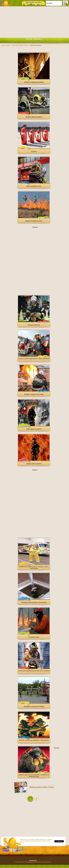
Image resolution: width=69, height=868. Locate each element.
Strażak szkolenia (34, 325)
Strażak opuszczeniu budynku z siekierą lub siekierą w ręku (34, 776)
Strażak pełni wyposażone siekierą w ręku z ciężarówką (34, 568)
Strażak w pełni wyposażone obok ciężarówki (34, 359)
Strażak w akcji (34, 637)
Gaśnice (34, 152)
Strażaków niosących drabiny (34, 706)
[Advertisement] (34, 22)
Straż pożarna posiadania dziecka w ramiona (34, 671)
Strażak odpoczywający (34, 117)
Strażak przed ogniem (34, 464)
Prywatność (33, 861)
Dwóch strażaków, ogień (34, 221)
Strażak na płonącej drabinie (34, 82)
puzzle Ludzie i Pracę (45, 787)
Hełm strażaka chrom (34, 186)
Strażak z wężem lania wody (34, 394)
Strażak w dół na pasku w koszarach (34, 602)
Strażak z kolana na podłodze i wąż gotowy (34, 740)
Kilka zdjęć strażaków (34, 429)
